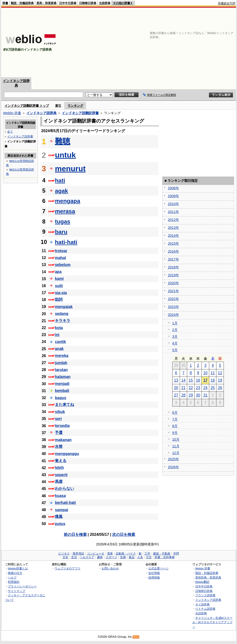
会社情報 (154, 573)
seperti (61, 475)
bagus (61, 398)
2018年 (173, 267)
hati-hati (66, 242)
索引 (58, 106)
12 (220, 373)
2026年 (173, 467)
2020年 (173, 283)
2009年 (173, 196)
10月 (176, 439)
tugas (63, 222)
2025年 (173, 459)
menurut (70, 169)
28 (183, 395)
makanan (63, 440)
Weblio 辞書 (12, 113)
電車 (110, 554)
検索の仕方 (15, 573)
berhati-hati (65, 503)
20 (176, 388)
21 (183, 388)
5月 (175, 350)
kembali (62, 391)
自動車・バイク (126, 554)
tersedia (62, 426)
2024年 (173, 315)
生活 (74, 557)
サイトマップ (17, 591)
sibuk (60, 412)
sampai (61, 510)
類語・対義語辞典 (22, 3)
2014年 (173, 236)
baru (61, 232)
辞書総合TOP (227, 3)
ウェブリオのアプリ (68, 568)
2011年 (173, 212)
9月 (175, 433)
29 (191, 395)
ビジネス (64, 554)
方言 (149, 557)
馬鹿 (59, 482)
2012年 (173, 220)
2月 (175, 330)
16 (198, 380)
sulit (59, 286)
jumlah (61, 363)
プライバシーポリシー (22, 586)
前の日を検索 (75, 535)
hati (60, 180)
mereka (62, 356)
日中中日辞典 (68, 3)
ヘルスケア (87, 557)
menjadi (62, 384)
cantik (60, 342)
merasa (65, 211)
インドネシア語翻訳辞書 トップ (27, 106)
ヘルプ (12, 577)
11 (213, 373)
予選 (59, 433)
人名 (140, 557)
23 (198, 388)
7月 (175, 419)
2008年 (173, 188)
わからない (64, 488)
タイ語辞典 (202, 604)
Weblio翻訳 (202, 582)
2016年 (173, 251)
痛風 (59, 517)
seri (58, 419)
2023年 (173, 307)
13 (176, 380)
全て (10, 132)
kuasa (60, 496)
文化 (65, 557)
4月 (175, 343)
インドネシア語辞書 (20, 136)
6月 (175, 413)
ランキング (75, 106)
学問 (176, 554)
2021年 (173, 291)
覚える (61, 461)
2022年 (173, 299)
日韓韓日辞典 (88, 3)
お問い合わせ (110, 568)
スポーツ (111, 557)
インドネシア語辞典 (41, 113)
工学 (147, 554)
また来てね (64, 405)
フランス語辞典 (205, 595)
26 (220, 388)
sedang (62, 314)
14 (183, 380)
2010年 (173, 204)
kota (59, 328)
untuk (65, 155)
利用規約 (14, 582)
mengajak (64, 307)
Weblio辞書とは (18, 568)
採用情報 (154, 577)
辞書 (5, 3)
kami (59, 279)
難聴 (63, 141)
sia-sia (61, 293)
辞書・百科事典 (165, 557)
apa (58, 272)
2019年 (173, 275)
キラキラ (63, 321)
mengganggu (67, 454)
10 (205, 373)
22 (191, 388)
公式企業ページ (158, 568)
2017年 (173, 259)
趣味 (100, 557)
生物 (123, 557)
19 (220, 380)
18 (213, 380)
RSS (136, 637)
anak (59, 349)
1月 (175, 323)
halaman (63, 377)
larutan (61, 370)
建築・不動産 (162, 554)
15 (191, 380)
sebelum (63, 265)
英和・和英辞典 (46, 3)
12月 (176, 453)
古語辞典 (105, 3)
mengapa (67, 201)
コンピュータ (96, 554)
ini (57, 335)
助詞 (59, 299)
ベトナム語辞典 (205, 609)
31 (205, 395)
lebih (59, 468)
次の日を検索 (124, 535)
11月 (176, 446)
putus (60, 524)
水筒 (59, 446)
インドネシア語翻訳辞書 (80, 113)
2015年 (173, 243)
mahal (60, 258)
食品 (132, 557)
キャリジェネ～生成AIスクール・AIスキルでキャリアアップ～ (212, 622)
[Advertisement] (174, 42)
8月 (175, 426)
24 (205, 388)
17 (205, 380)
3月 (175, 337)
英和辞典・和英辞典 (208, 577)
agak (61, 191)
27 (176, 395)
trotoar (61, 251)
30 (198, 395)
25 (213, 388)
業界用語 (78, 554)
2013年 (173, 228)
